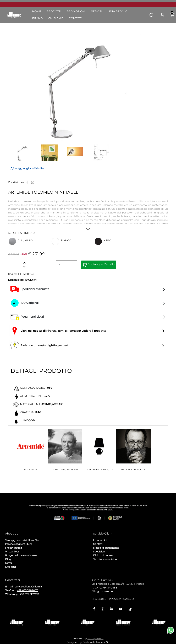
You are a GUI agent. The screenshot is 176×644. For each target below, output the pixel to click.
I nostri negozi (14, 548)
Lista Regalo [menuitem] (117, 11)
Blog (8, 559)
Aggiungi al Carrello (99, 265)
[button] (152, 15)
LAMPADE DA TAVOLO (99, 470)
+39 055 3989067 (27, 590)
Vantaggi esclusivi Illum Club (23, 540)
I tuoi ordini (100, 540)
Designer (11, 567)
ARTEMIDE (31, 470)
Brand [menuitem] (37, 18)
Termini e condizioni (105, 559)
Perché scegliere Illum (19, 544)
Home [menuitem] (37, 11)
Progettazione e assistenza (21, 555)
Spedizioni (99, 552)
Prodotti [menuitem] (54, 11)
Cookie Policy (32, 576)
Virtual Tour (12, 552)
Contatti (98, 544)
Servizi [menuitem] (97, 11)
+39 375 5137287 (29, 594)
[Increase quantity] (24, 263)
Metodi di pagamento (106, 548)
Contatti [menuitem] (76, 18)
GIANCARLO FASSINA (65, 470)
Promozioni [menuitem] (76, 11)
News (8, 563)
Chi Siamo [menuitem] (56, 18)
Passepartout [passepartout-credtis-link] (95, 638)
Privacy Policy (14, 576)
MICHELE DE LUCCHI (134, 470)
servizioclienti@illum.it (28, 587)
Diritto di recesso (104, 555)
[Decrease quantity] (24, 266)
